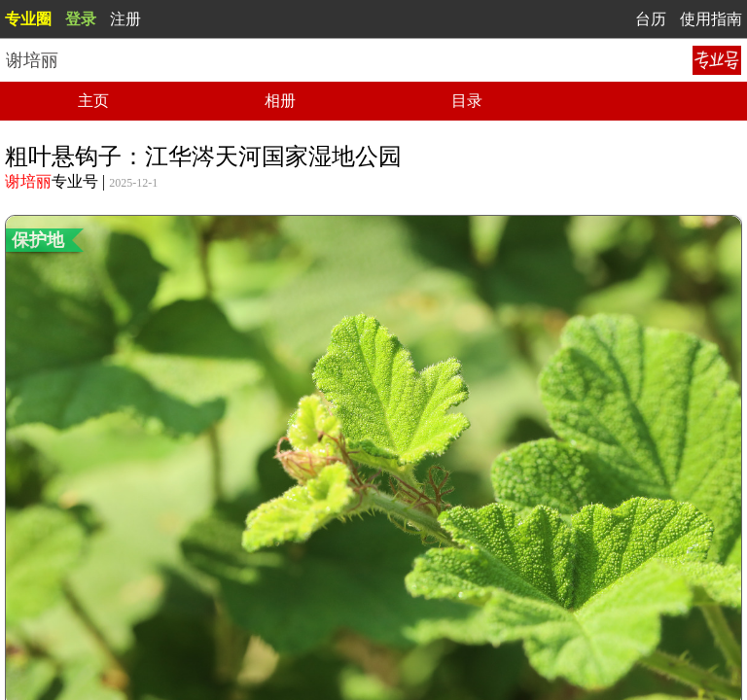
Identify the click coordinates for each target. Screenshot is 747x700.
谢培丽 (28, 181)
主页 (93, 101)
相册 (280, 101)
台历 (651, 19)
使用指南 (711, 19)
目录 (467, 101)
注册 (125, 19)
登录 (81, 19)
